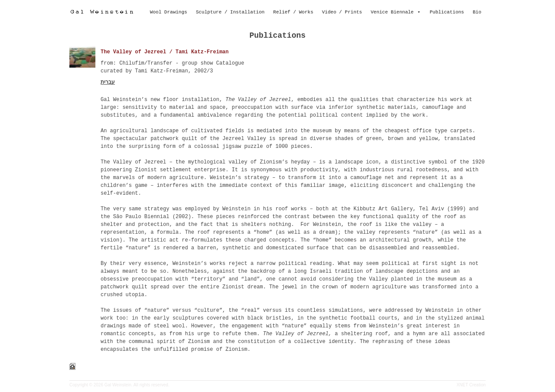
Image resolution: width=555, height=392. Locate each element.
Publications (447, 12)
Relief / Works (293, 12)
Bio (477, 12)
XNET (462, 385)
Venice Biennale (392, 12)
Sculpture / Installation (230, 12)
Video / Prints (342, 12)
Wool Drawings (169, 12)
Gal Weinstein (118, 385)
